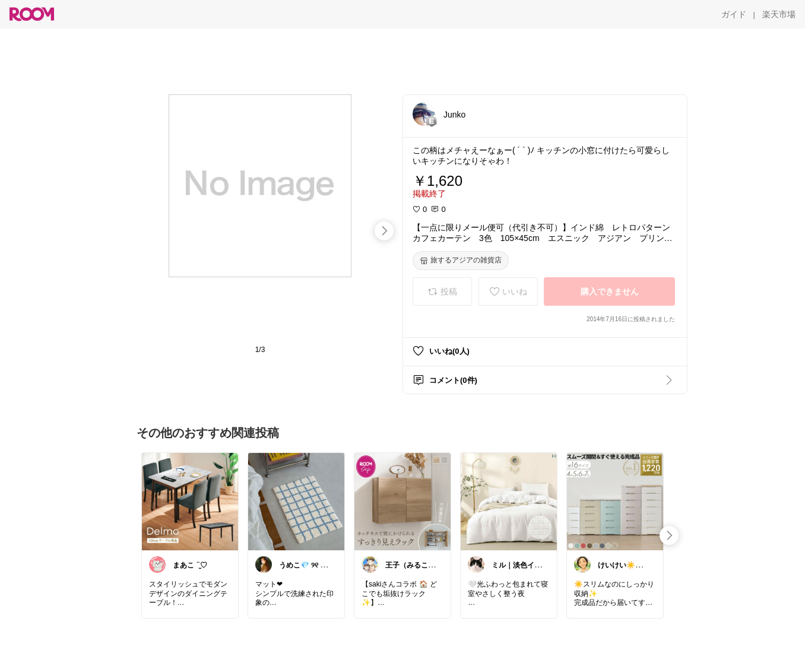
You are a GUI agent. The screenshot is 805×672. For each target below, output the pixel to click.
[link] (190, 501)
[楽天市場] (779, 14)
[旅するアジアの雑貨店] (461, 261)
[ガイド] (734, 14)
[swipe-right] (384, 231)
